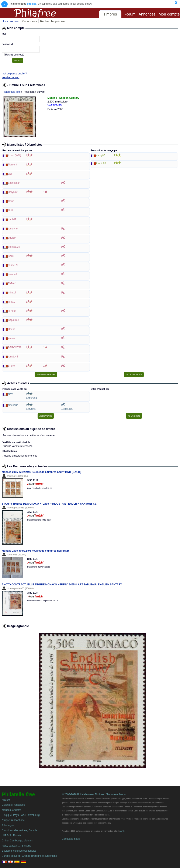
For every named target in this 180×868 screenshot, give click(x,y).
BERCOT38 (15, 347)
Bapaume (13, 320)
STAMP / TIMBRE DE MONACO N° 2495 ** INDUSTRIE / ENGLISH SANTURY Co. (50, 504)
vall (10, 174)
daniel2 (12, 219)
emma (12, 338)
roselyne (13, 229)
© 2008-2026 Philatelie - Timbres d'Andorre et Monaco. (95, 794)
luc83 (11, 256)
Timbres (110, 14)
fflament (13, 165)
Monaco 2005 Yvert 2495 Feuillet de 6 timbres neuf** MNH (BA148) (42, 472)
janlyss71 (13, 192)
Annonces (147, 14)
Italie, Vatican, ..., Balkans (16, 846)
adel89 (12, 238)
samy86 (101, 155)
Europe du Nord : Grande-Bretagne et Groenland (29, 856)
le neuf (12, 311)
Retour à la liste (12, 92)
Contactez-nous (71, 839)
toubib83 (101, 163)
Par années (29, 21)
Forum (130, 14)
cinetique (13, 405)
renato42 (13, 357)
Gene (11, 201)
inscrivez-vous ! (11, 77)
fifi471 (11, 302)
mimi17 (12, 293)
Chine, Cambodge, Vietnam (17, 841)
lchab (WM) (15, 155)
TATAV (12, 283)
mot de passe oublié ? (14, 74)
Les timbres (11, 21)
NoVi (11, 394)
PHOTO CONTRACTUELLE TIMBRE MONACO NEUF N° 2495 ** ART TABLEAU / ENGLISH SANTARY (62, 585)
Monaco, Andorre (11, 810)
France (6, 800)
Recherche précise (53, 21)
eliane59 (13, 265)
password (7, 44)
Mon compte (169, 14)
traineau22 (14, 247)
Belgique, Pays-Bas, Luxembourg (21, 815)
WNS (122, 831)
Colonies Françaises (13, 805)
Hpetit (11, 329)
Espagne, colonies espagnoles (19, 851)
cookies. (32, 4)
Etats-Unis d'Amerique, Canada (20, 830)
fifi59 (11, 210)
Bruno (11, 366)
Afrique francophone (13, 820)
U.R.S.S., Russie (11, 835)
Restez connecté (15, 55)
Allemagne (8, 825)
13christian (14, 183)
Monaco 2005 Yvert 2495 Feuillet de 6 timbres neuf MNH (36, 551)
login (4, 34)
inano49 (13, 274)
